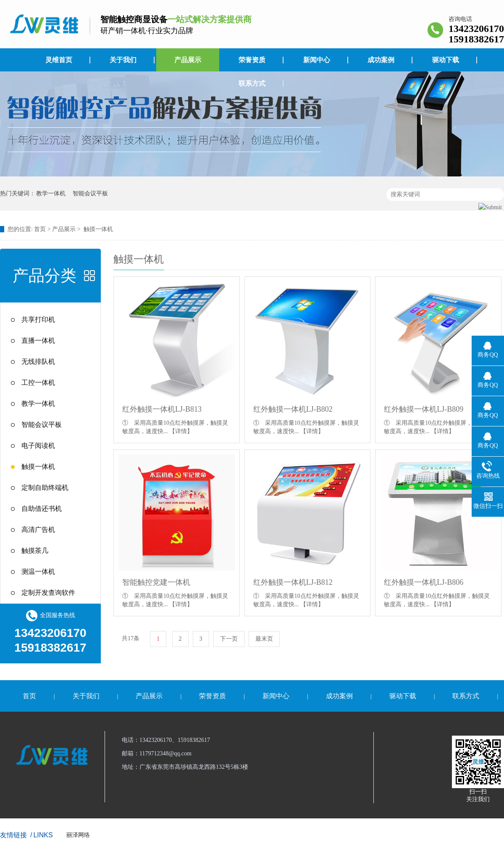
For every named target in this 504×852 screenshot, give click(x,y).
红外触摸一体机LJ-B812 (293, 582)
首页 (40, 229)
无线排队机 (38, 362)
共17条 (131, 638)
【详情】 (181, 431)
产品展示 (188, 60)
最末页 (264, 639)
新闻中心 (317, 60)
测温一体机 (38, 572)
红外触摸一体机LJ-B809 (424, 409)
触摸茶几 (35, 551)
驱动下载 (446, 60)
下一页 (229, 639)
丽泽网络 (78, 835)
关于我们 (123, 60)
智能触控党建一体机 (156, 582)
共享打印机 (38, 319)
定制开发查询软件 (48, 593)
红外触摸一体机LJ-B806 (424, 582)
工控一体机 (38, 383)
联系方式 (252, 83)
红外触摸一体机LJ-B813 (162, 409)
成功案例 (381, 60)
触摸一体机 (98, 229)
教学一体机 (51, 193)
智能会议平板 (90, 193)
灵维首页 (59, 60)
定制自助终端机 (45, 488)
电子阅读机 (38, 446)
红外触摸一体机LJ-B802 (293, 409)
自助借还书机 (42, 509)
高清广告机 (38, 530)
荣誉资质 (252, 60)
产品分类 (45, 276)
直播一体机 (38, 341)
